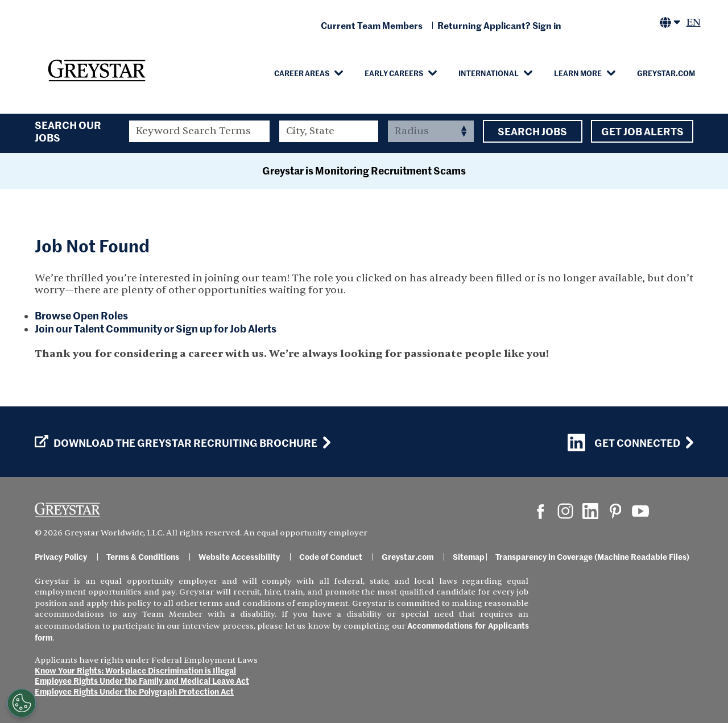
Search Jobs (533, 131)
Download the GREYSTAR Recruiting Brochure (176, 443)
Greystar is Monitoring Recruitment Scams (364, 170)
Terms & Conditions (143, 556)
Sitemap (469, 556)
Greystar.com (666, 73)
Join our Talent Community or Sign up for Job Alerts (156, 328)
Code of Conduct (331, 556)
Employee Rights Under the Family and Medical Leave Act (142, 680)
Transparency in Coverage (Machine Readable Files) (592, 556)
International (489, 73)
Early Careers (394, 73)
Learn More (578, 73)
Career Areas (302, 73)
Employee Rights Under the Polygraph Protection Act (134, 691)
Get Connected (624, 442)
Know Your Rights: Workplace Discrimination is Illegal (135, 670)
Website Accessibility (239, 556)
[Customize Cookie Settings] (20, 703)
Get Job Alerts (642, 131)
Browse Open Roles (81, 315)
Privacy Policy (61, 556)
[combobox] (329, 131)
